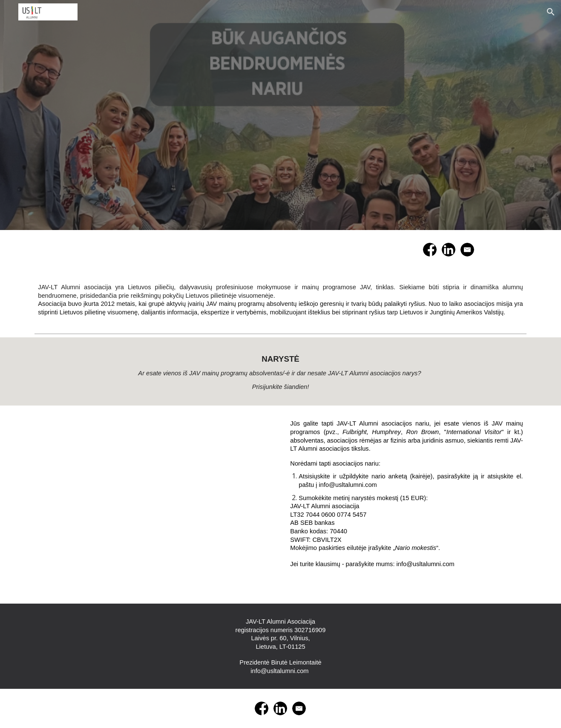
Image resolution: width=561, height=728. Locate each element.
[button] (551, 12)
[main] (280, 299)
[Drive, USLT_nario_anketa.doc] (154, 505)
